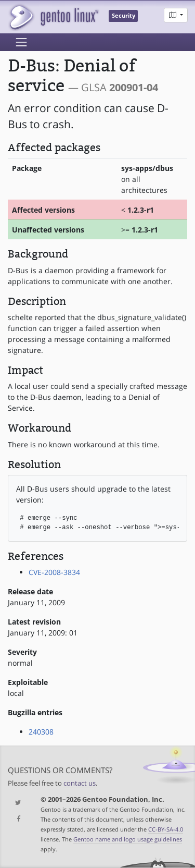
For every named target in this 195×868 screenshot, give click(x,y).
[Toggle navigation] (21, 42)
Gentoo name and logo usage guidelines (128, 839)
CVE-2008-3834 (54, 572)
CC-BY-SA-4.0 (166, 829)
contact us (80, 783)
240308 (41, 732)
